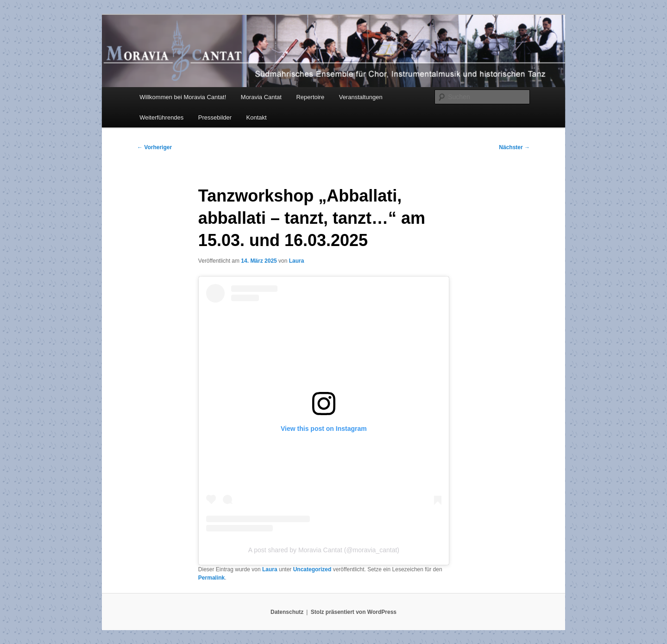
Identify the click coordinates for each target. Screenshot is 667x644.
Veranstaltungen (361, 97)
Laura (297, 261)
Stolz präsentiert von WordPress (354, 612)
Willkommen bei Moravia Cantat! (183, 97)
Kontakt (257, 117)
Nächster (514, 147)
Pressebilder (215, 117)
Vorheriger (154, 147)
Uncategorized (312, 569)
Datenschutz (287, 612)
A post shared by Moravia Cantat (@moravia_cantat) (324, 550)
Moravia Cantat (261, 97)
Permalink (211, 578)
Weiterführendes (161, 117)
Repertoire (310, 97)
